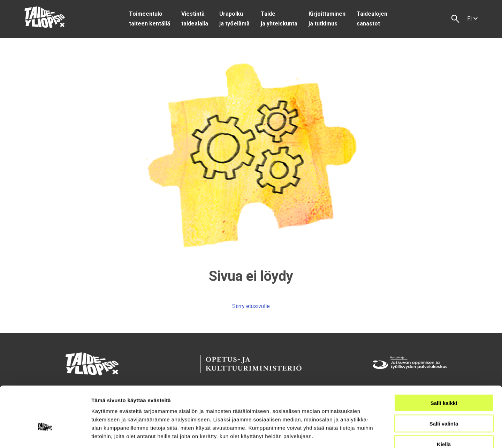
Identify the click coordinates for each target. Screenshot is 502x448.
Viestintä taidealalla (195, 19)
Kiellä (444, 404)
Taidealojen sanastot (372, 19)
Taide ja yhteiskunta (279, 19)
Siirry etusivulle (251, 306)
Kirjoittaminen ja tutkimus (327, 19)
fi (472, 19)
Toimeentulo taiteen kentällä (150, 19)
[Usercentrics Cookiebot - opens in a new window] (45, 434)
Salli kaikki (444, 362)
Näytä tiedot (373, 434)
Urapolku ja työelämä (234, 19)
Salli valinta (444, 383)
